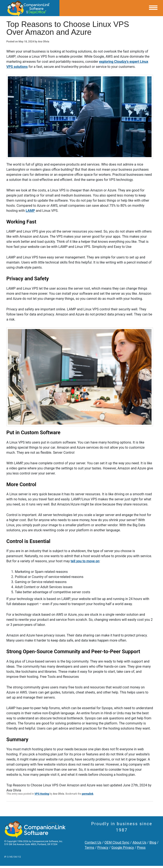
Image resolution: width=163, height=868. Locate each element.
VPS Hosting (42, 794)
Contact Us (93, 842)
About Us (139, 842)
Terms (89, 848)
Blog (153, 842)
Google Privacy (123, 848)
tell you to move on (85, 561)
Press (141, 848)
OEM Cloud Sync (117, 842)
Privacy (103, 848)
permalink (88, 794)
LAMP (30, 211)
